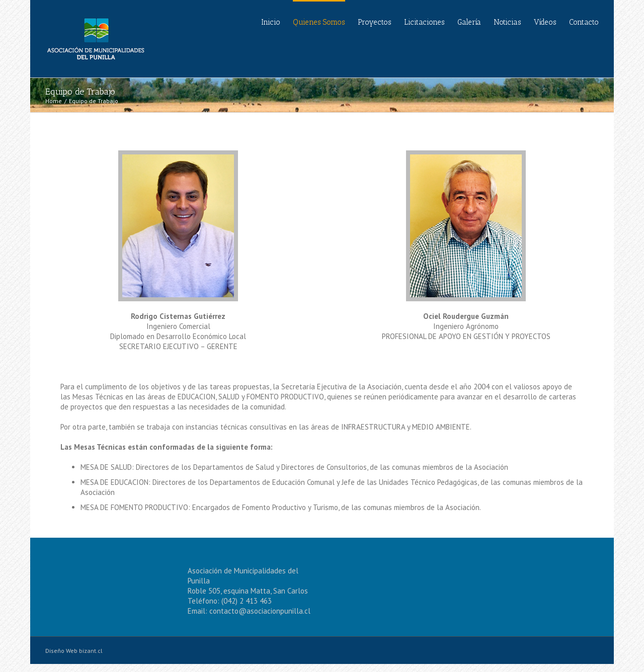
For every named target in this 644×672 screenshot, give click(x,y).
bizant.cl (91, 651)
